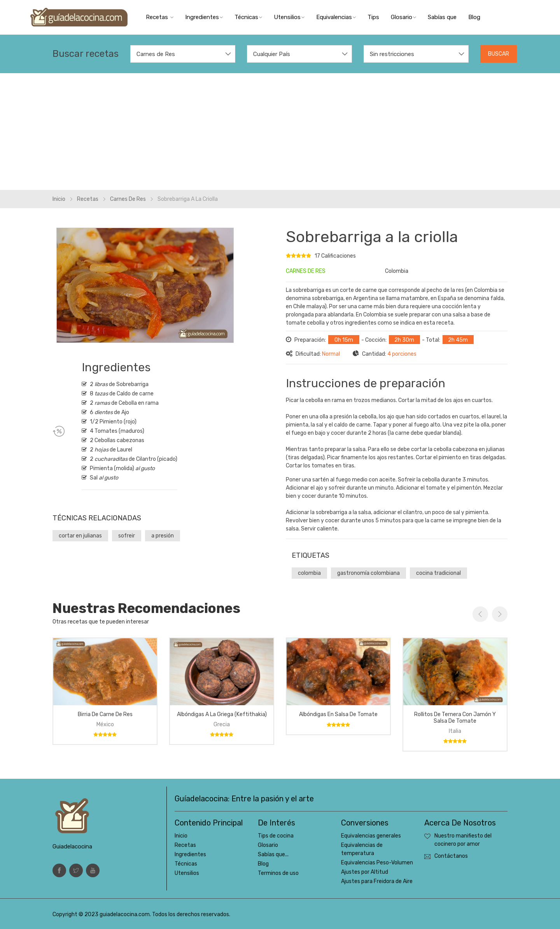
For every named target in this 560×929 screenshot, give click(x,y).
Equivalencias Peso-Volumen (377, 863)
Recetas (160, 17)
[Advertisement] (280, 132)
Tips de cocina (276, 836)
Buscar (499, 54)
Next (500, 614)
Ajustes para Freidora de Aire (377, 881)
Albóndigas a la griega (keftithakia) (222, 714)
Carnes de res (128, 199)
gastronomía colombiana (368, 573)
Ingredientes (204, 17)
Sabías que (442, 17)
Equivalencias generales (371, 836)
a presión (163, 536)
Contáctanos (451, 856)
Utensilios (289, 17)
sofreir (127, 536)
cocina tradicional (438, 573)
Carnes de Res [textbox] (156, 54)
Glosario (403, 17)
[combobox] (183, 54)
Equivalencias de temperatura (362, 849)
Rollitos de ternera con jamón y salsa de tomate (455, 718)
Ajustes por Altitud (365, 872)
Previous (480, 614)
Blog (474, 17)
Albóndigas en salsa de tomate (338, 714)
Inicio (59, 199)
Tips (373, 17)
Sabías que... (273, 854)
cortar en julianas (80, 536)
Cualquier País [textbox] (272, 54)
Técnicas (248, 17)
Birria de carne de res (105, 714)
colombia (309, 573)
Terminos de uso (278, 873)
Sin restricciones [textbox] (392, 54)
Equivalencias (336, 17)
